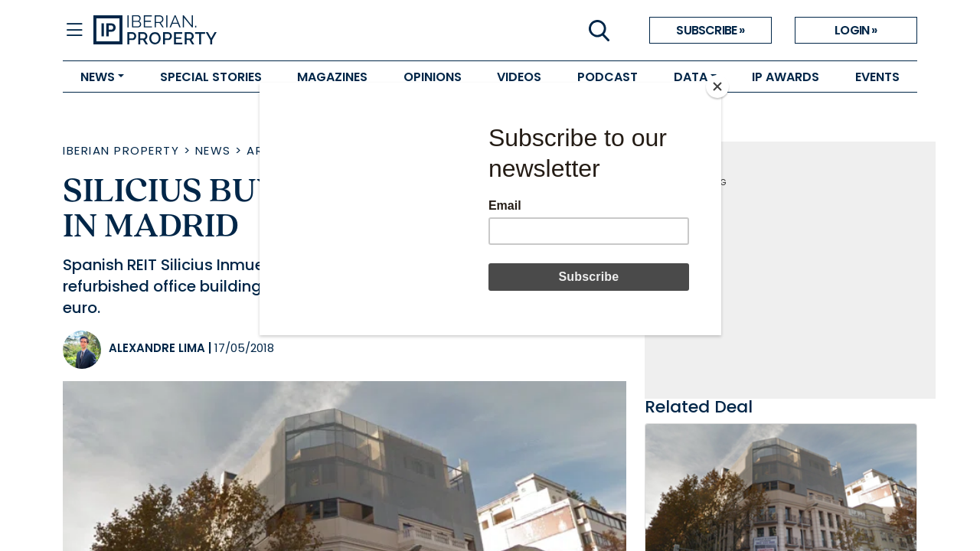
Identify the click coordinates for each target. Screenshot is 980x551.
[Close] (717, 86)
